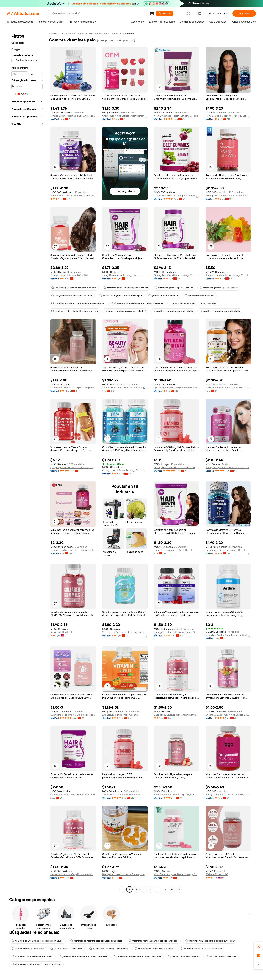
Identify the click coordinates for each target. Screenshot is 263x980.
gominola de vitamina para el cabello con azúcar (38, 941)
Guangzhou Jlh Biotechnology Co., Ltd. (123, 470)
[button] (152, 13)
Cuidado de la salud (73, 34)
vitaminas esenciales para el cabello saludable (36, 964)
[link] (258, 946)
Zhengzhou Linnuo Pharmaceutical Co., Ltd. (177, 632)
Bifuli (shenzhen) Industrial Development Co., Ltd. (125, 874)
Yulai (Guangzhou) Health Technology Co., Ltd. (228, 795)
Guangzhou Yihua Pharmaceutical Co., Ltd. (177, 467)
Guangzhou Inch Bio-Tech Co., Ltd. (69, 275)
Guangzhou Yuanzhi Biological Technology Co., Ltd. (177, 196)
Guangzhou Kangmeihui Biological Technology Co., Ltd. (73, 715)
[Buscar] (164, 13)
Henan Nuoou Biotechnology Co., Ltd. (226, 116)
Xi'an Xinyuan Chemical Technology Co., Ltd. (228, 388)
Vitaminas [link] (128, 34)
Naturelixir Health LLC (62, 632)
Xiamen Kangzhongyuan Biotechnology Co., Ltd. (125, 388)
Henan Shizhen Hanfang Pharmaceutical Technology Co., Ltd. (73, 874)
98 (172, 889)
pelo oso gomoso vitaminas (183, 956)
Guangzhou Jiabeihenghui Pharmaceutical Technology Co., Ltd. (73, 550)
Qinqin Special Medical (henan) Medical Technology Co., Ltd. (177, 388)
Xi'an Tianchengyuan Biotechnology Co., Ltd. (177, 874)
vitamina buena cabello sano (28, 949)
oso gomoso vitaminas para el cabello (72, 296)
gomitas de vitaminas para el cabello (173, 311)
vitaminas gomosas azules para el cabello (74, 288)
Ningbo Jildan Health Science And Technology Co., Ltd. (73, 116)
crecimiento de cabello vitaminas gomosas (193, 303)
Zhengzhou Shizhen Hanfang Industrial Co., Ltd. (177, 715)
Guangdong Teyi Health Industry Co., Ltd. (73, 795)
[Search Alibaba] (99, 13)
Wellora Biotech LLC (217, 874)
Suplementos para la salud (103, 34)
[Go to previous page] (122, 889)
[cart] (200, 14)
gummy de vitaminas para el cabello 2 (125, 311)
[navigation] (27, 462)
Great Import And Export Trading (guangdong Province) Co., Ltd (125, 116)
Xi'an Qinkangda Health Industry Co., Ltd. (176, 116)
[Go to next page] (179, 889)
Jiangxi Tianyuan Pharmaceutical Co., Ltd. (228, 467)
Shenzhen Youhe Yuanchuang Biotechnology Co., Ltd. (228, 635)
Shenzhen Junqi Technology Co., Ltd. (174, 795)
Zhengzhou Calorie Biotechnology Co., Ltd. (125, 795)
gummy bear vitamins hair (163, 296)
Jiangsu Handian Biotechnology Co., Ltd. (228, 275)
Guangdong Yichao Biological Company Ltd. (73, 388)
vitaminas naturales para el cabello (109, 949)
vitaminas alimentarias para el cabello (201, 949)
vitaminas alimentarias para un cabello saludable (77, 303)
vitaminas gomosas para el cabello (174, 288)
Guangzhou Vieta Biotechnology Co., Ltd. (176, 275)
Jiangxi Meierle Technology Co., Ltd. (122, 275)
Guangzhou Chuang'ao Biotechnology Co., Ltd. (228, 196)
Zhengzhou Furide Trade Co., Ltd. (120, 715)
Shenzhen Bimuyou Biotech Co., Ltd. (174, 550)
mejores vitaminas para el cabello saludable (84, 956)
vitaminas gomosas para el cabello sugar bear (154, 941)
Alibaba (53, 34)
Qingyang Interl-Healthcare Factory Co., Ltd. (73, 467)
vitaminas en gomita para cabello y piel (120, 296)
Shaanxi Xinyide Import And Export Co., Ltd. (228, 715)
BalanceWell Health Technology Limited (72, 196)
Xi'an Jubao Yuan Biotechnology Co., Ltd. (124, 632)
